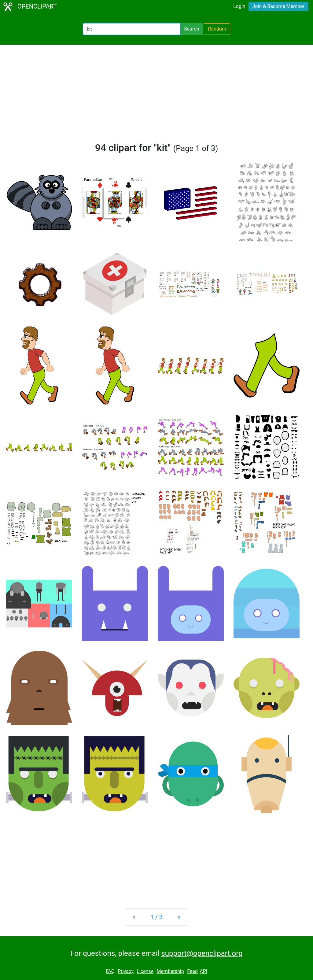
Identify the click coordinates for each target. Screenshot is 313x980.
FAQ (110, 971)
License (145, 971)
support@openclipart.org (202, 953)
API (203, 971)
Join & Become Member (278, 6)
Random (217, 29)
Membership (170, 971)
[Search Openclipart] (132, 29)
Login (239, 6)
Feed (192, 971)
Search (191, 29)
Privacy (126, 971)
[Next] (179, 917)
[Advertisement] (156, 96)
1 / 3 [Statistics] (157, 917)
